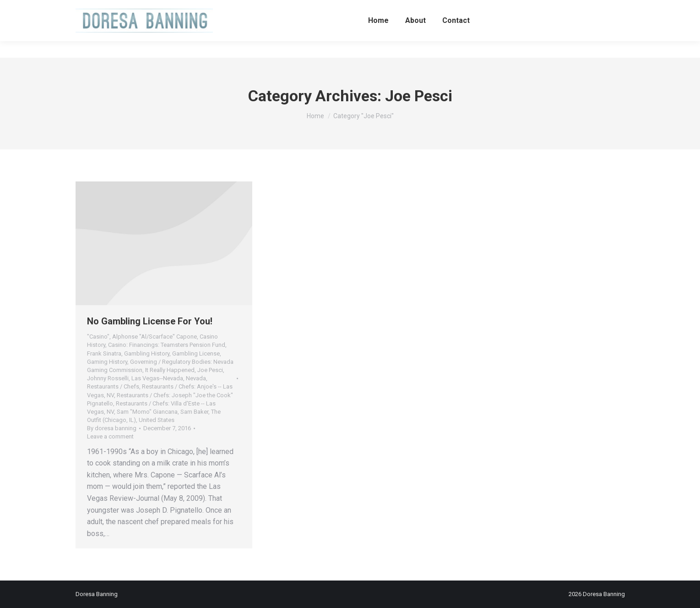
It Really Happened (170, 370)
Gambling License (196, 353)
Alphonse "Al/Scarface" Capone (155, 337)
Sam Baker (194, 412)
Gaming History (107, 362)
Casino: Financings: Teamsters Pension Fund (167, 345)
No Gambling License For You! (150, 321)
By (112, 428)
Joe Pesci (210, 370)
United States (157, 420)
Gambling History (147, 353)
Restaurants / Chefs (113, 386)
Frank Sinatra (104, 353)
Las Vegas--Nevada (157, 378)
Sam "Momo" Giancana (147, 412)
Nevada (196, 378)
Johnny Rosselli (108, 378)
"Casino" (98, 337)
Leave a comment (110, 436)
